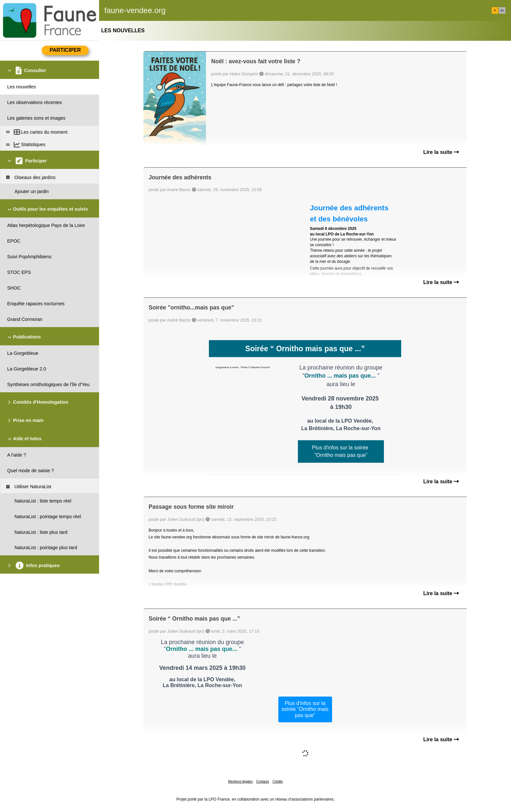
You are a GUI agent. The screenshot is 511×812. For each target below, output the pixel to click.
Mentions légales (240, 782)
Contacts (263, 782)
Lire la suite (441, 152)
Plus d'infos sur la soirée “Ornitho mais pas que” (305, 709)
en (502, 10)
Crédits (278, 782)
